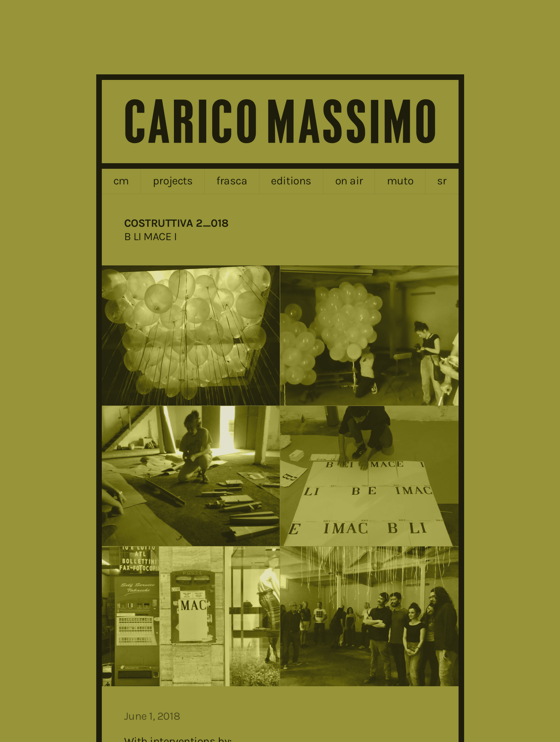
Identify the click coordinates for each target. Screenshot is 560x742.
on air (349, 181)
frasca (232, 181)
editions (291, 181)
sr (442, 181)
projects (173, 181)
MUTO (400, 181)
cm (121, 181)
